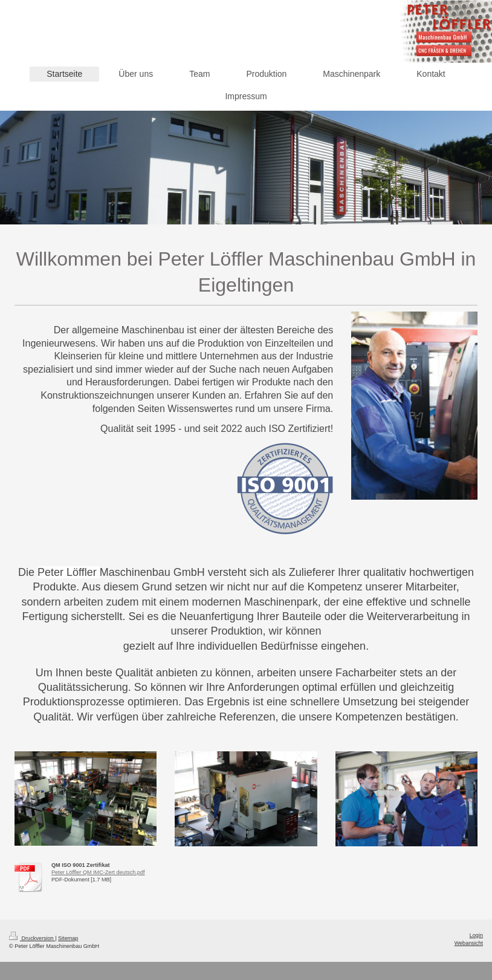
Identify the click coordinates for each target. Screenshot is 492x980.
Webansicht (469, 943)
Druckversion (32, 938)
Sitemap (68, 938)
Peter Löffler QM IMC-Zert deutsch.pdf (98, 872)
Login (476, 935)
